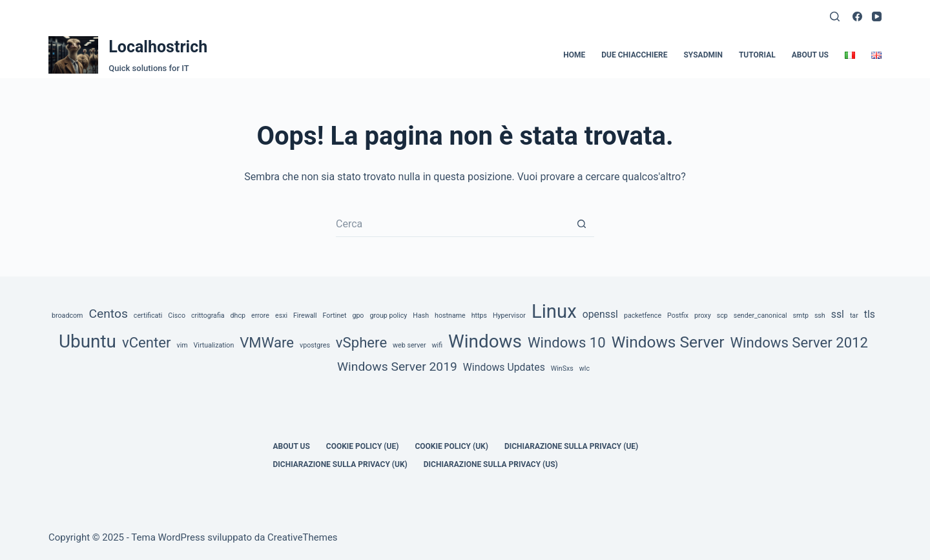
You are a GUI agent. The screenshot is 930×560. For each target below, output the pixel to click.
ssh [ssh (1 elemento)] (820, 316)
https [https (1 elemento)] (479, 316)
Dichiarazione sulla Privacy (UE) (571, 446)
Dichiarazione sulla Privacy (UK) (340, 464)
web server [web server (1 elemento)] (409, 345)
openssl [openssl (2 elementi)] (600, 314)
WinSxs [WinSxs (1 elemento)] (562, 368)
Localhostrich (158, 47)
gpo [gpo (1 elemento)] (358, 316)
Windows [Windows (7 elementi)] (485, 341)
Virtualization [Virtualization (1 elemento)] (214, 345)
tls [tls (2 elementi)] (870, 314)
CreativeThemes (303, 537)
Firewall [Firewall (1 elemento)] (305, 316)
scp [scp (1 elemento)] (722, 316)
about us (810, 55)
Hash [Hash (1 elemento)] (421, 316)
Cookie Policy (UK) (451, 446)
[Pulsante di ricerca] (581, 224)
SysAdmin (703, 55)
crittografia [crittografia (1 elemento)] (208, 316)
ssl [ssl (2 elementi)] (838, 314)
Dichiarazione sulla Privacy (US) (491, 464)
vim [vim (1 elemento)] (182, 345)
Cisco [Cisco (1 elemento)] (177, 316)
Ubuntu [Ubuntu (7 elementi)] (88, 341)
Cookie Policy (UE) (363, 446)
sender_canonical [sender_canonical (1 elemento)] (760, 316)
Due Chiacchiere (634, 55)
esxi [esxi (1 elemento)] (281, 316)
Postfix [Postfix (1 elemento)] (678, 316)
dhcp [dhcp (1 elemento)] (238, 316)
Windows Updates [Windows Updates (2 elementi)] (504, 367)
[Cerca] (835, 16)
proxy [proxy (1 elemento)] (703, 316)
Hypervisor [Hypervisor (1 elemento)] (509, 316)
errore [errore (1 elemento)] (260, 316)
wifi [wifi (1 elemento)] (438, 345)
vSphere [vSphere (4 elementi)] (361, 342)
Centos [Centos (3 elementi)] (108, 314)
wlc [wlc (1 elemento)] (584, 368)
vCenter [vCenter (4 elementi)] (147, 342)
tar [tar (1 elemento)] (854, 316)
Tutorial (757, 55)
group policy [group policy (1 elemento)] (388, 316)
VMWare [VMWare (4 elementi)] (267, 342)
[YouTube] (877, 16)
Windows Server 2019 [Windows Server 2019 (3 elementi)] (397, 367)
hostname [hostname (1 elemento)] (450, 316)
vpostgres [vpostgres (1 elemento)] (315, 345)
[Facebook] (857, 16)
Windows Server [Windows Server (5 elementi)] (668, 342)
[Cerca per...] (452, 224)
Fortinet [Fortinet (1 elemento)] (335, 316)
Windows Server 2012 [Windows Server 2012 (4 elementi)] (799, 342)
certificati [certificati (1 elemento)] (148, 316)
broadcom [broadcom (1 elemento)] (67, 316)
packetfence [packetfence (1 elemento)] (643, 316)
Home (574, 55)
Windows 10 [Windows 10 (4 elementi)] (567, 342)
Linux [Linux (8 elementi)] (554, 311)
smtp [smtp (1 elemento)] (801, 316)
